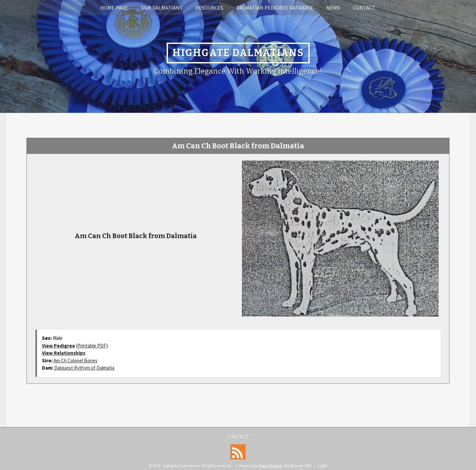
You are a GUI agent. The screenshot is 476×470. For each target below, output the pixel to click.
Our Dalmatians (162, 8)
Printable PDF (92, 346)
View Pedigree (59, 346)
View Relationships (64, 353)
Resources (209, 8)
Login (323, 466)
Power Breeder (270, 466)
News (333, 8)
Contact (364, 8)
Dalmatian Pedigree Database (275, 8)
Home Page (114, 8)
